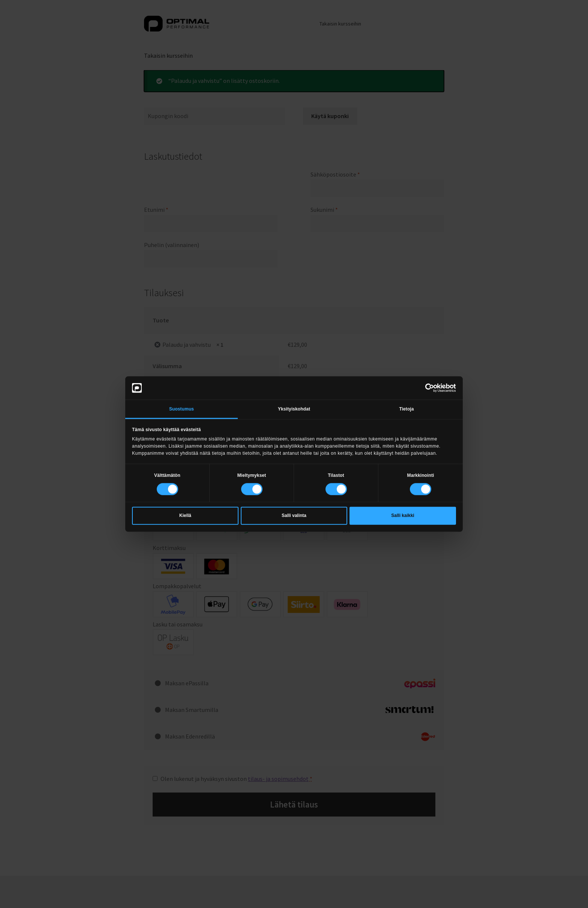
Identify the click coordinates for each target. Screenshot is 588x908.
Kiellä (185, 515)
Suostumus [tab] (181, 409)
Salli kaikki (403, 515)
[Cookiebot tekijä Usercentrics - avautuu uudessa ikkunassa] (423, 388)
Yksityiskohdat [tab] (294, 409)
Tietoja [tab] (406, 409)
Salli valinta (294, 515)
